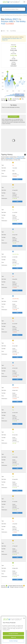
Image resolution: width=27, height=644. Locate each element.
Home (3, 31)
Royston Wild (7, 21)
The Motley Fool (19, 158)
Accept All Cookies (13, 641)
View (17, 179)
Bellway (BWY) (12, 19)
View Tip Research (14, 116)
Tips (8, 31)
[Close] (24, 626)
